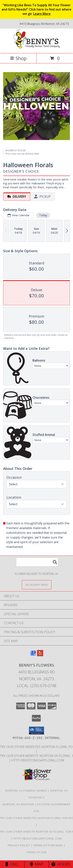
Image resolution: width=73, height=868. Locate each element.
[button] (36, 731)
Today (43, 215)
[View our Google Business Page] (33, 655)
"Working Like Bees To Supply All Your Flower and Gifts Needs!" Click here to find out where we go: (36, 9)
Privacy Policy (19, 845)
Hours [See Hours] (61, 864)
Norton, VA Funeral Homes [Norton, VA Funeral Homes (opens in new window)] (26, 791)
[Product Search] (37, 562)
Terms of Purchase (48, 845)
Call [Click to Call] (12, 864)
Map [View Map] (37, 864)
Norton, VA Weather (18, 804)
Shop (18, 58)
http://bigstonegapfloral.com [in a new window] (38, 760)
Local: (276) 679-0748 (37, 686)
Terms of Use (37, 852)
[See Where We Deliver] (37, 585)
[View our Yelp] (40, 655)
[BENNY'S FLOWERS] (37, 48)
